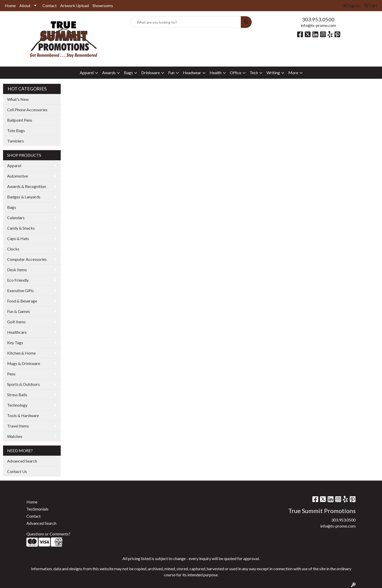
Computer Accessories (27, 259)
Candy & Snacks (21, 228)
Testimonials (37, 509)
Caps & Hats (18, 238)
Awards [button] (109, 73)
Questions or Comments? (48, 534)
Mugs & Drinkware (24, 363)
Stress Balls (17, 395)
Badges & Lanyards (24, 197)
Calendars (16, 218)
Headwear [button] (192, 73)
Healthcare (17, 332)
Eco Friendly (18, 280)
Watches (15, 436)
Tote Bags (16, 130)
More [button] (293, 73)
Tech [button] (254, 73)
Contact (50, 5)
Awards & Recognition (27, 186)
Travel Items (18, 426)
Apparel (14, 165)
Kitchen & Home (21, 353)
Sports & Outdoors (23, 384)
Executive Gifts (20, 290)
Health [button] (216, 73)
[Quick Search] (186, 22)
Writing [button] (273, 73)
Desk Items (17, 270)
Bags (12, 207)
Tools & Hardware (23, 415)
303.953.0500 (318, 19)
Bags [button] (128, 73)
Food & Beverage (22, 301)
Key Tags (15, 343)
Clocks (13, 249)
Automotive (18, 176)
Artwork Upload (75, 5)
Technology (17, 405)
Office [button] (236, 73)
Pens (11, 374)
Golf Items (16, 322)
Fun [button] (171, 73)
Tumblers (15, 141)
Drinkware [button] (150, 73)
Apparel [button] (87, 73)
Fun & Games (19, 311)
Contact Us (17, 471)
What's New (18, 99)
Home (10, 5)
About (25, 5)
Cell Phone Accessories (27, 110)
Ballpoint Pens (20, 120)
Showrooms (103, 5)
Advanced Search (22, 461)
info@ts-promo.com (318, 25)
